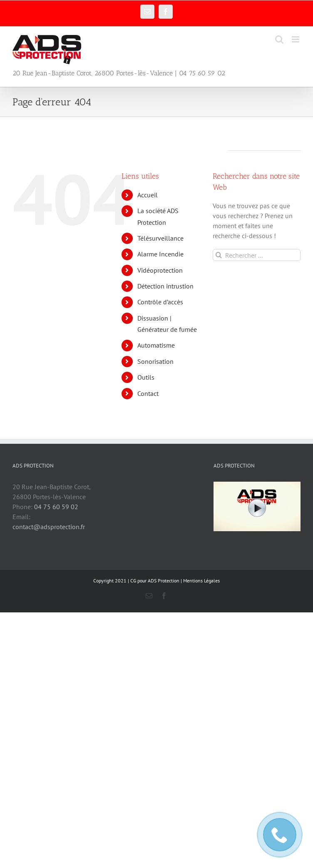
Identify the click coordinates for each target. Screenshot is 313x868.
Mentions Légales (201, 581)
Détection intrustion (165, 286)
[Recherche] (219, 255)
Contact (148, 393)
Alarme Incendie (160, 254)
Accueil (148, 195)
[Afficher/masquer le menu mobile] (296, 39)
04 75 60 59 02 (56, 507)
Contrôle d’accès (160, 302)
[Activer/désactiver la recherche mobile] (279, 39)
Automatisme (156, 345)
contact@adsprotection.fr (49, 527)
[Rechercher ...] (257, 255)
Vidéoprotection (160, 270)
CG (133, 581)
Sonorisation (155, 361)
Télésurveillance (160, 238)
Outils (146, 377)
